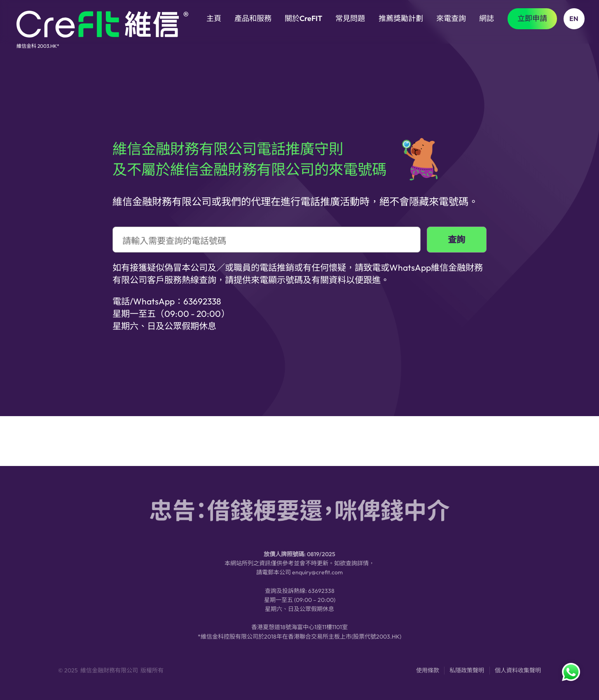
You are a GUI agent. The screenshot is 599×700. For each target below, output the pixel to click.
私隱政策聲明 (467, 674)
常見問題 (350, 18)
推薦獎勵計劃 (401, 18)
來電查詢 (451, 18)
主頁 (214, 18)
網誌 (487, 18)
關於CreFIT (303, 18)
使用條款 (428, 674)
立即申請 (532, 18)
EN (574, 19)
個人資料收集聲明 (518, 674)
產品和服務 (253, 18)
